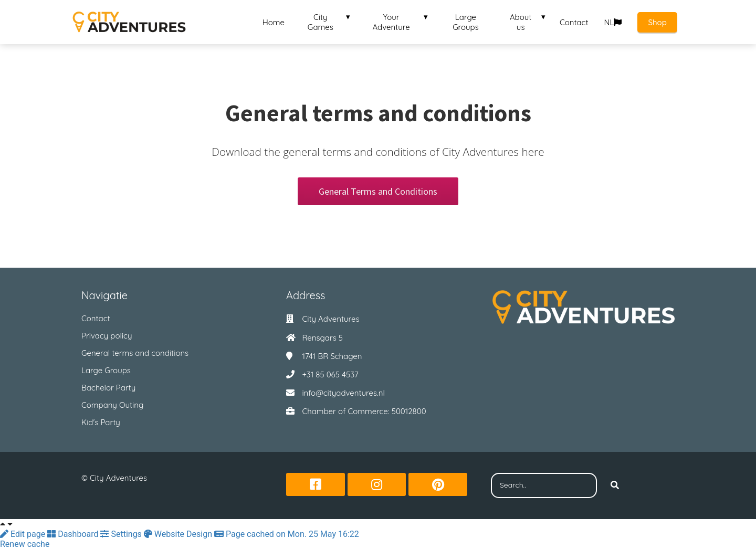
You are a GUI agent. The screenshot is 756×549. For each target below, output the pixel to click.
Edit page (24, 534)
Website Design (179, 534)
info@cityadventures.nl (343, 393)
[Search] (615, 485)
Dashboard (74, 534)
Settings (122, 534)
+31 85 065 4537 (330, 374)
